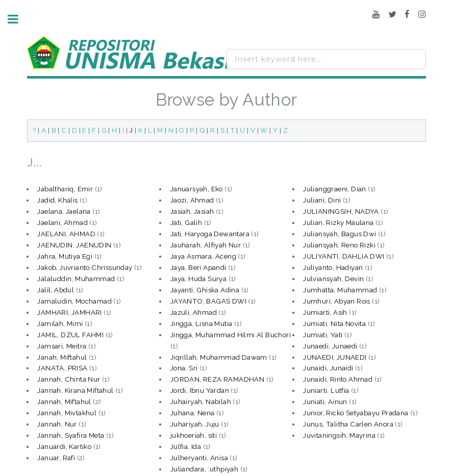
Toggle (18, 19)
